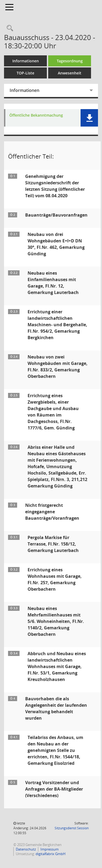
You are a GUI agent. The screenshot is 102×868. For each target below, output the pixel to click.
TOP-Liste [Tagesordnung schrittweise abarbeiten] (25, 73)
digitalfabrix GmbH (51, 854)
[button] (89, 118)
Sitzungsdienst (72, 828)
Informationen (26, 61)
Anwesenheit (70, 73)
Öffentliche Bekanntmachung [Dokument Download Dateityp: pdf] (36, 115)
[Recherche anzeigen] (9, 28)
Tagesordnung (70, 61)
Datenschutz (26, 849)
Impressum (50, 849)
